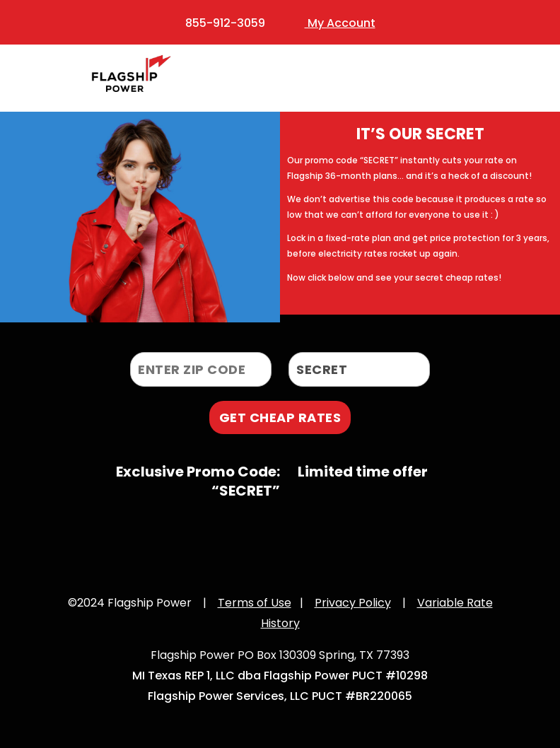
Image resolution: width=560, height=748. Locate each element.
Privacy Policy (353, 603)
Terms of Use (255, 603)
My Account (340, 23)
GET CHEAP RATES (280, 417)
